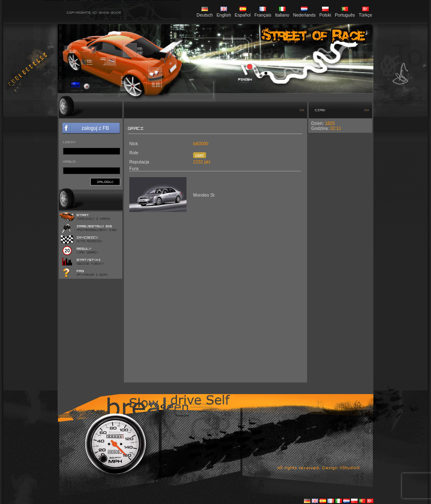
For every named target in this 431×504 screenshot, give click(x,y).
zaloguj (105, 182)
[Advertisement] (340, 257)
